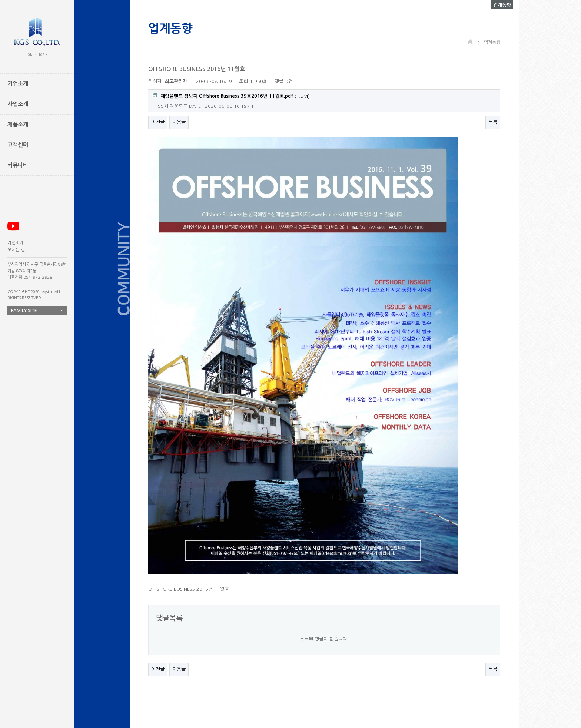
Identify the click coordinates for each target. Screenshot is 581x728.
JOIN (30, 55)
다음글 (179, 122)
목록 (493, 122)
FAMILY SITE (24, 311)
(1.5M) (231, 96)
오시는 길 (16, 250)
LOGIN (43, 55)
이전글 (158, 122)
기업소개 (16, 243)
